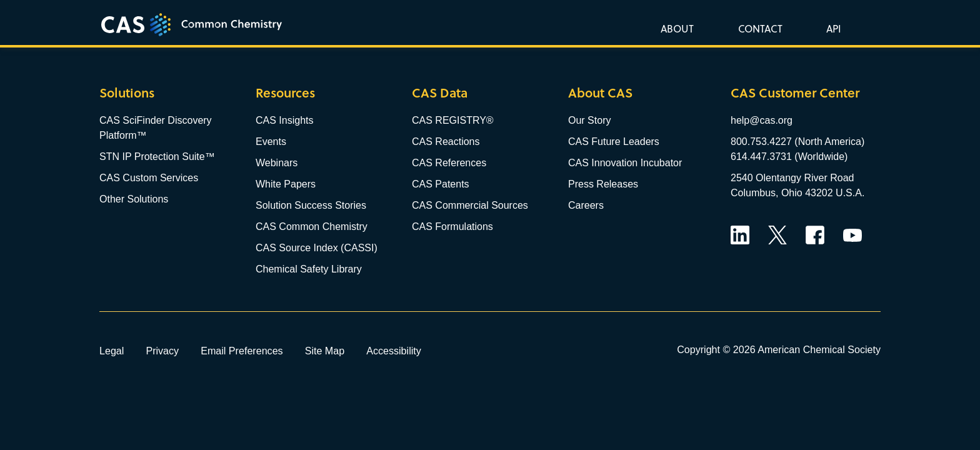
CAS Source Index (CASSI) (317, 248)
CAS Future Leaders (614, 142)
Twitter (777, 235)
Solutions (127, 93)
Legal (112, 351)
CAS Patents (441, 184)
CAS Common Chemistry (312, 227)
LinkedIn (740, 235)
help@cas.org (762, 120)
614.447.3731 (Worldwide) (789, 157)
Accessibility (394, 351)
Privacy (162, 351)
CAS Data (440, 93)
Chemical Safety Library (309, 269)
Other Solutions (134, 199)
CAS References (449, 163)
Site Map (325, 351)
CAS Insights (284, 120)
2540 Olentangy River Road (792, 178)
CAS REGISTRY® (453, 120)
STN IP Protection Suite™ (157, 157)
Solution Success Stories (311, 205)
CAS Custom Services (149, 178)
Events (271, 142)
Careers (586, 205)
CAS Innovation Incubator (625, 163)
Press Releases (603, 184)
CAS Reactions (446, 142)
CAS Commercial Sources (470, 205)
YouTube (852, 235)
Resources (285, 93)
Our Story (589, 120)
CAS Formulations (452, 227)
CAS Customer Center (795, 93)
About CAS (600, 93)
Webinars (277, 163)
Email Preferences (242, 351)
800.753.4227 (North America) (797, 142)
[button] (831, 28)
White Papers (286, 184)
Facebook (815, 235)
